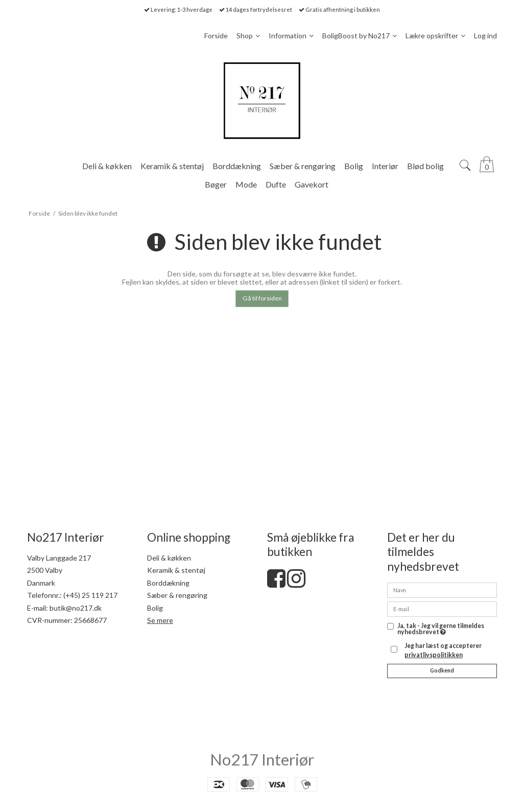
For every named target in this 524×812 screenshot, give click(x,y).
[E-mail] (442, 608)
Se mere (160, 620)
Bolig (155, 608)
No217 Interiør (262, 759)
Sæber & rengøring (177, 595)
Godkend (442, 670)
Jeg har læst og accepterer (443, 650)
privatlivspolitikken (434, 655)
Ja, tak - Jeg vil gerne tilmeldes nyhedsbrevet (441, 629)
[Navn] (442, 589)
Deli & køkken (169, 558)
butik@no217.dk (76, 608)
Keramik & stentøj (176, 570)
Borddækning (168, 583)
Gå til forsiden (262, 298)
